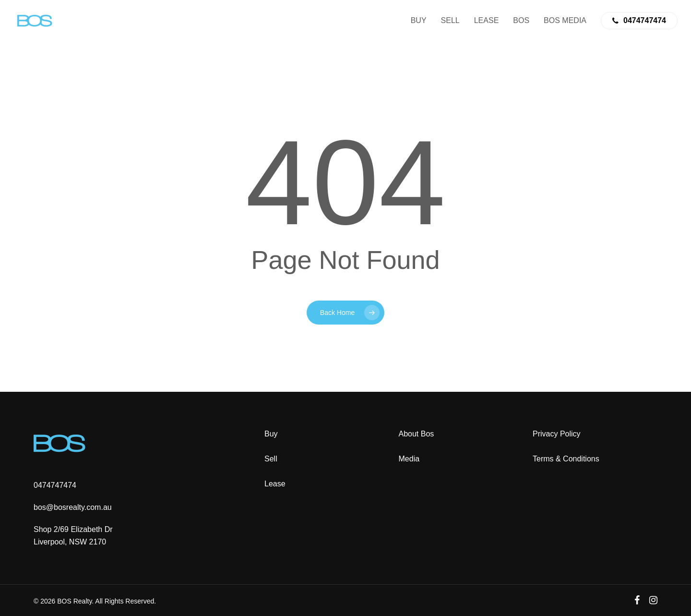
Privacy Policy (557, 434)
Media (409, 459)
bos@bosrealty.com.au (73, 507)
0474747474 (55, 485)
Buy (271, 434)
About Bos (417, 434)
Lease (275, 484)
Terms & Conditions (566, 459)
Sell (271, 459)
